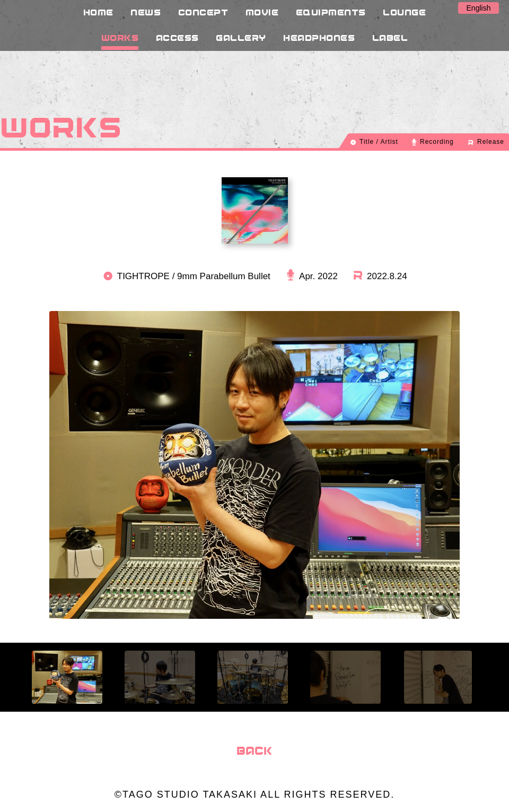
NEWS (146, 12)
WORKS (120, 37)
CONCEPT (203, 12)
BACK (254, 750)
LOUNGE (404, 12)
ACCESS (177, 37)
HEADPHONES (319, 37)
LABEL (390, 37)
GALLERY (241, 37)
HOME (98, 12)
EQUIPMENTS (331, 12)
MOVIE (262, 12)
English (479, 8)
